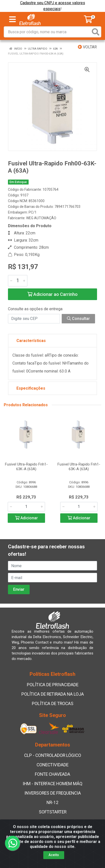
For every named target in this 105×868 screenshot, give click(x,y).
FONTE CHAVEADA (52, 774)
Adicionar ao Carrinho (52, 294)
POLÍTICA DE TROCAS (53, 704)
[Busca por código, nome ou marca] (47, 32)
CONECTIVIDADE (52, 765)
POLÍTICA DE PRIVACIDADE (53, 685)
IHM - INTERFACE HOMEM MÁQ (52, 784)
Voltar (87, 47)
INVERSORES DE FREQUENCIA (53, 793)
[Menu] (12, 19)
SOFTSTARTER (53, 812)
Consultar (78, 319)
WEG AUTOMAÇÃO (41, 218)
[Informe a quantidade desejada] (18, 281)
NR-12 (52, 803)
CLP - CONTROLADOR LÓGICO (53, 755)
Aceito (54, 855)
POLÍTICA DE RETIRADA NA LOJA (53, 694)
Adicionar (26, 518)
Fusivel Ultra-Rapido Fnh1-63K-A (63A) (26, 467)
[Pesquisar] (96, 32)
